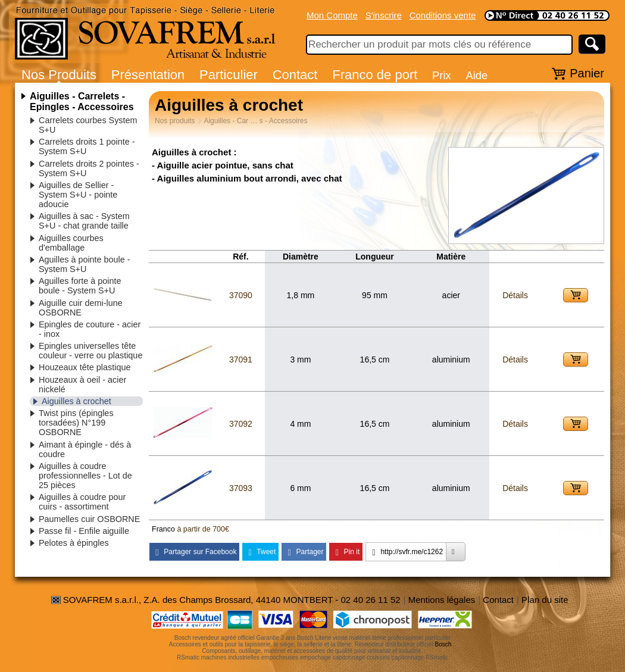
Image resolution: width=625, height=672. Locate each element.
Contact (295, 75)
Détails (515, 295)
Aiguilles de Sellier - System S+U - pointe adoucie (78, 195)
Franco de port (375, 75)
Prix (442, 75)
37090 (241, 295)
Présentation (148, 75)
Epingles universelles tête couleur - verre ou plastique (90, 351)
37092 (241, 424)
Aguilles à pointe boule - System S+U (85, 264)
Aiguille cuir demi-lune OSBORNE (81, 308)
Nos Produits (59, 75)
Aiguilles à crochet (76, 401)
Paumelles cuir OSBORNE (89, 519)
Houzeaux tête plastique (85, 367)
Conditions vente (443, 15)
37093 (241, 488)
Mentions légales (442, 600)
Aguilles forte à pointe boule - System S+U (80, 286)
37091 (241, 360)
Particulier (229, 75)
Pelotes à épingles (74, 543)
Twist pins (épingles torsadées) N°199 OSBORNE (76, 423)
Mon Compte (332, 15)
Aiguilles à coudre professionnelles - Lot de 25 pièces (85, 476)
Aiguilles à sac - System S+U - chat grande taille (84, 221)
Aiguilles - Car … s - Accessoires (255, 121)
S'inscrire (384, 15)
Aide (476, 75)
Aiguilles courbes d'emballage (71, 243)
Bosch (443, 644)
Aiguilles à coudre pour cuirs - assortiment (82, 502)
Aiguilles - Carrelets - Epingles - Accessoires (82, 101)
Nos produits (175, 121)
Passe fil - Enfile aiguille (84, 531)
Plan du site (545, 600)
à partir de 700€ (203, 529)
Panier (587, 73)
